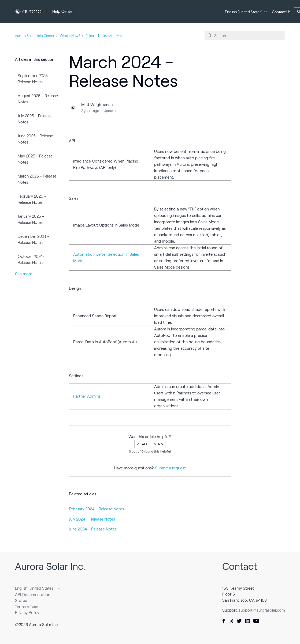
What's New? (70, 36)
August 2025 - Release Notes (38, 99)
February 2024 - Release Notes (97, 509)
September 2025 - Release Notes (34, 79)
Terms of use (27, 607)
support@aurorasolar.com (262, 610)
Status (21, 601)
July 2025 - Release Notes (35, 119)
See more (24, 274)
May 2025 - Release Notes (35, 159)
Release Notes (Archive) (103, 36)
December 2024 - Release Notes (33, 240)
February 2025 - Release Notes (32, 199)
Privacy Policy (27, 613)
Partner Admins (87, 396)
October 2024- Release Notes (31, 260)
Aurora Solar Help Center (35, 36)
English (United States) (244, 12)
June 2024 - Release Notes (93, 529)
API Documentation (33, 595)
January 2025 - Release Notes (31, 219)
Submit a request (170, 468)
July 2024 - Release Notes (92, 519)
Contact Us (281, 12)
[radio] (142, 444)
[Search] (245, 36)
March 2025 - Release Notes (37, 179)
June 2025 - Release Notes (35, 139)
